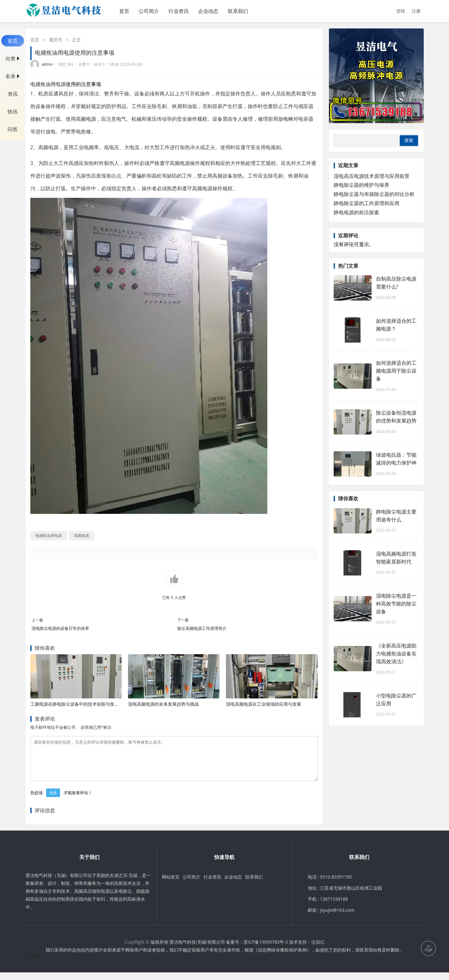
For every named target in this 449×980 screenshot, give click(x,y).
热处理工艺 (253, 163)
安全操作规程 (192, 119)
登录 (53, 800)
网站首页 (171, 884)
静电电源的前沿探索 (356, 212)
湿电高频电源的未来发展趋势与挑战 (163, 704)
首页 (124, 11)
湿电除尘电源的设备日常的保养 (60, 628)
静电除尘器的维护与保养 (361, 185)
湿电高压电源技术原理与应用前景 (372, 176)
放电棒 (286, 119)
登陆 (401, 11)
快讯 (13, 112)
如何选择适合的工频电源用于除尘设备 (396, 371)
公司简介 (149, 11)
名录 (10, 76)
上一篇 (37, 620)
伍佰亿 (318, 950)
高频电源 (86, 119)
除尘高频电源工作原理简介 (202, 628)
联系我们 (238, 11)
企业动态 (208, 11)
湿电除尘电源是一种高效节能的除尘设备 (396, 604)
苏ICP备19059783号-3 (266, 950)
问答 (13, 129)
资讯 (13, 94)
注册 (416, 11)
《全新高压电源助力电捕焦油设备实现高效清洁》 (396, 654)
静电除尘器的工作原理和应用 (367, 203)
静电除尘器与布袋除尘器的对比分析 (374, 194)
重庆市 (56, 40)
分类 (10, 58)
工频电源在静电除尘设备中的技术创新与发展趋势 (79, 704)
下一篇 (183, 620)
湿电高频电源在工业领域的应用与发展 (264, 704)
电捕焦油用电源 (48, 84)
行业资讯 (179, 11)
